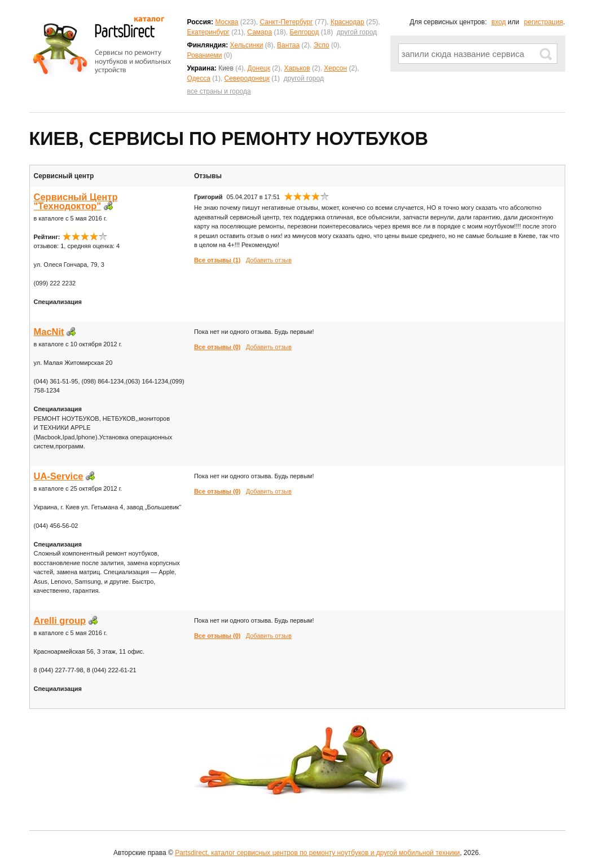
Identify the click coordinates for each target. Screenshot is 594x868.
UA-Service (59, 476)
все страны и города (219, 91)
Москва (226, 22)
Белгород (304, 32)
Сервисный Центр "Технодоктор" (76, 202)
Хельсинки (247, 45)
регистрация (544, 22)
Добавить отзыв (269, 260)
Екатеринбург (209, 32)
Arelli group (60, 620)
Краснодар (347, 22)
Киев (226, 68)
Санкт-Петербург (286, 22)
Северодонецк (247, 78)
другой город (357, 32)
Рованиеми (205, 55)
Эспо (322, 45)
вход (499, 22)
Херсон (335, 68)
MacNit (49, 332)
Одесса (199, 78)
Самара (259, 32)
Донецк (259, 68)
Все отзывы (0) (217, 347)
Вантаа (288, 45)
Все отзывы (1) (217, 260)
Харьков (297, 68)
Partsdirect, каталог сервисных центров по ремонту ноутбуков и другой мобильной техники (317, 853)
